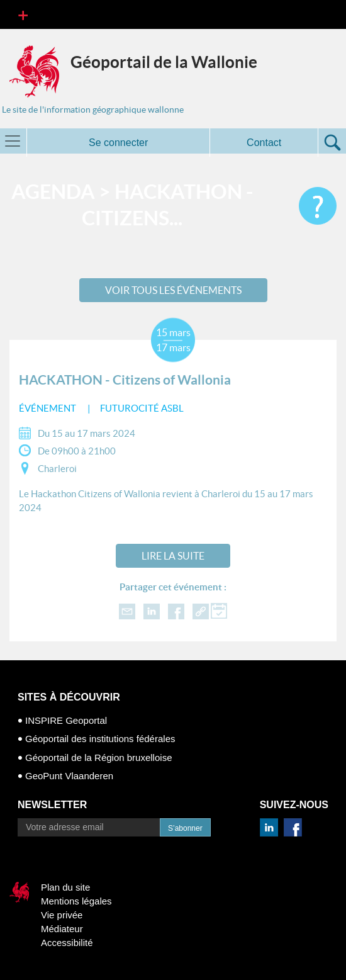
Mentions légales (76, 901)
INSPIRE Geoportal (66, 720)
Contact (264, 143)
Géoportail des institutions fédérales (100, 739)
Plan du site (65, 887)
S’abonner (185, 828)
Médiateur (62, 929)
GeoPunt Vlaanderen (69, 776)
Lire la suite (173, 556)
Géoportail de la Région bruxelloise (98, 758)
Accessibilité (67, 943)
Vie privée (62, 915)
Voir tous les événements (173, 290)
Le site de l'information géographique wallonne (93, 110)
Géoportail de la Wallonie (164, 62)
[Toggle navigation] (23, 14)
